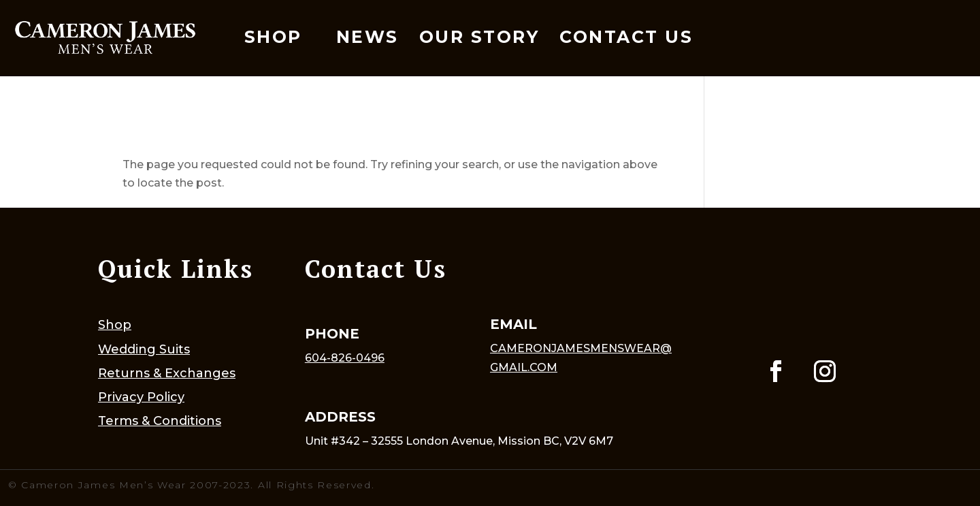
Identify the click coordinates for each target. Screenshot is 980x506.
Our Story (479, 37)
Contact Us (626, 37)
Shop (273, 37)
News (367, 37)
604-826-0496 (345, 358)
